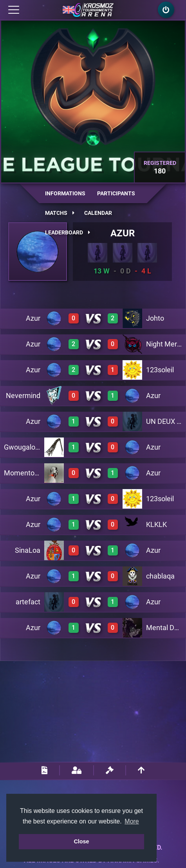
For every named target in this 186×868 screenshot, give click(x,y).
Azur (123, 233)
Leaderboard (68, 232)
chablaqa (160, 576)
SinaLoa (28, 550)
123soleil (160, 370)
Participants (116, 193)
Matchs (60, 213)
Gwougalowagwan (33, 447)
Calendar (98, 213)
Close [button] (81, 841)
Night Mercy (165, 344)
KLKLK (156, 524)
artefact (28, 602)
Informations (65, 193)
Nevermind (23, 396)
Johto (155, 318)
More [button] (132, 821)
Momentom (22, 473)
